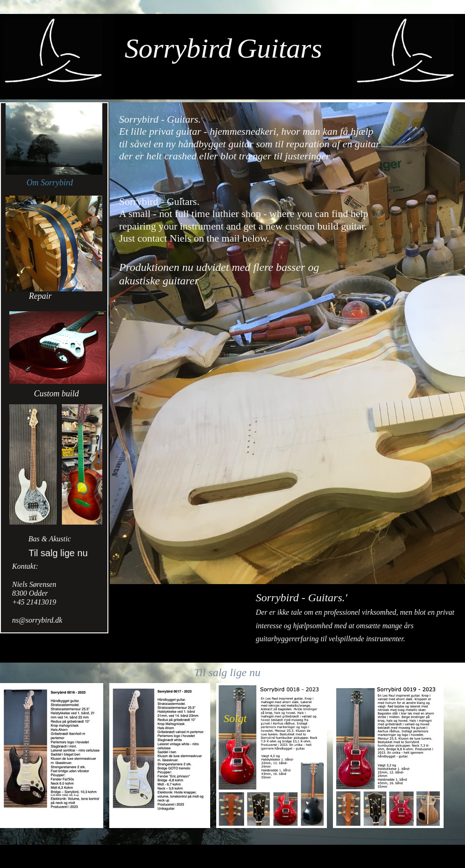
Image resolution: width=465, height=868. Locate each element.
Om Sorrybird (50, 183)
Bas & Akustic (50, 539)
